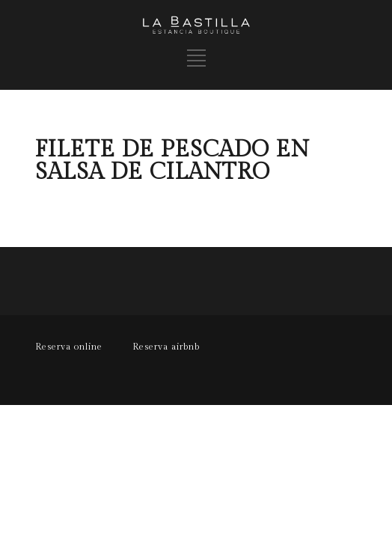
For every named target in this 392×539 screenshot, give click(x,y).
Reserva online (69, 347)
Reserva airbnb (166, 347)
